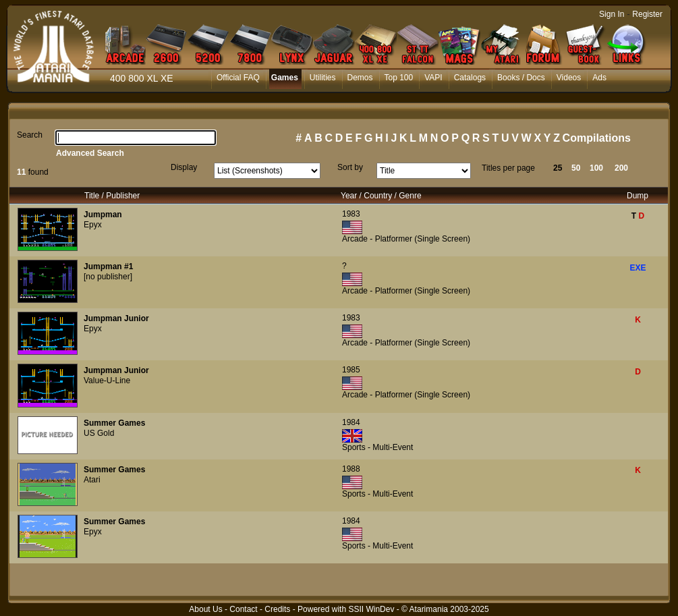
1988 (351, 469)
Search (30, 135)
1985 (351, 370)
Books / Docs (521, 78)
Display (184, 167)
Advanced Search (90, 153)
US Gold (99, 433)
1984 (351, 422)
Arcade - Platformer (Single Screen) (406, 239)
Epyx (93, 225)
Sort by (350, 167)
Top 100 (399, 78)
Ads (599, 78)
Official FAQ (238, 78)
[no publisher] (108, 277)
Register (647, 14)
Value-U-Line (107, 381)
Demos (360, 78)
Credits (277, 609)
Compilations (597, 138)
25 (558, 168)
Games (285, 78)
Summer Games (114, 423)
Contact (243, 609)
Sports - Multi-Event (377, 447)
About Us (205, 609)
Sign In (612, 14)
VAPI (433, 78)
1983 (351, 214)
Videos (569, 78)
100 (596, 168)
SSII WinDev (371, 609)
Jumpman (103, 215)
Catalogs (470, 78)
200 (621, 168)
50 (576, 168)
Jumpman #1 (108, 267)
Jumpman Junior (116, 318)
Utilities (323, 78)
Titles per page (508, 168)
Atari (92, 480)
